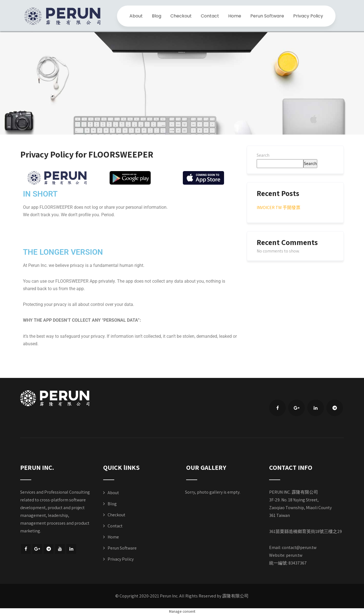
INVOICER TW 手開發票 (279, 208)
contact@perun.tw (299, 547)
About (136, 16)
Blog (157, 16)
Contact (210, 16)
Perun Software (267, 16)
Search (263, 155)
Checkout (181, 16)
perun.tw (294, 555)
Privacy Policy (308, 16)
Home (235, 16)
